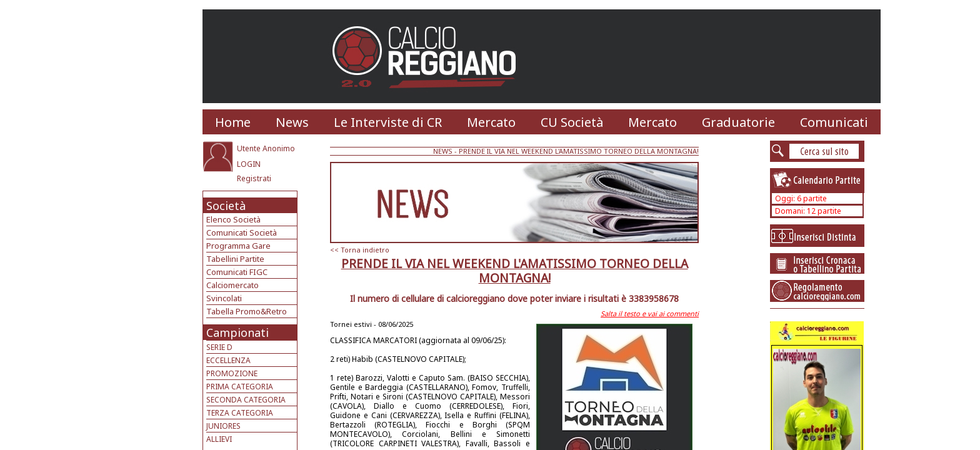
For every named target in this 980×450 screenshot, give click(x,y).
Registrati (254, 178)
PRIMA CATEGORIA (240, 387)
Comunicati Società (242, 232)
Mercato (491, 122)
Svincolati (224, 298)
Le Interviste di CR (388, 122)
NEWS (443, 151)
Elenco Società (233, 219)
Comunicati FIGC (237, 272)
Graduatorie (738, 122)
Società (226, 206)
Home (233, 122)
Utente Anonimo (266, 148)
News (292, 122)
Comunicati (834, 122)
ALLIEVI (219, 439)
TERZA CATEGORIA (240, 413)
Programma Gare (238, 246)
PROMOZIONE (232, 373)
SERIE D (219, 347)
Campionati (237, 332)
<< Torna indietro (360, 250)
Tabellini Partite (235, 259)
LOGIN (249, 164)
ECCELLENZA (228, 360)
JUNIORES (223, 426)
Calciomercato (232, 285)
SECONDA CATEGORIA (246, 400)
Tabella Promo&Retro (247, 311)
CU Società (572, 122)
